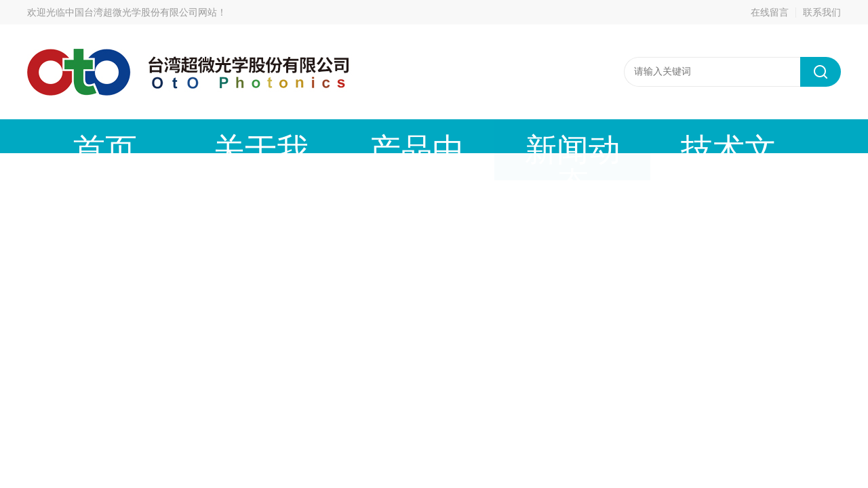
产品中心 (281, 136)
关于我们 (180, 136)
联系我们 (822, 12)
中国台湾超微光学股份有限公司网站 (141, 12)
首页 (78, 136)
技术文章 (485, 136)
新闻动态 (383, 136)
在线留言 (770, 12)
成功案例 (587, 136)
